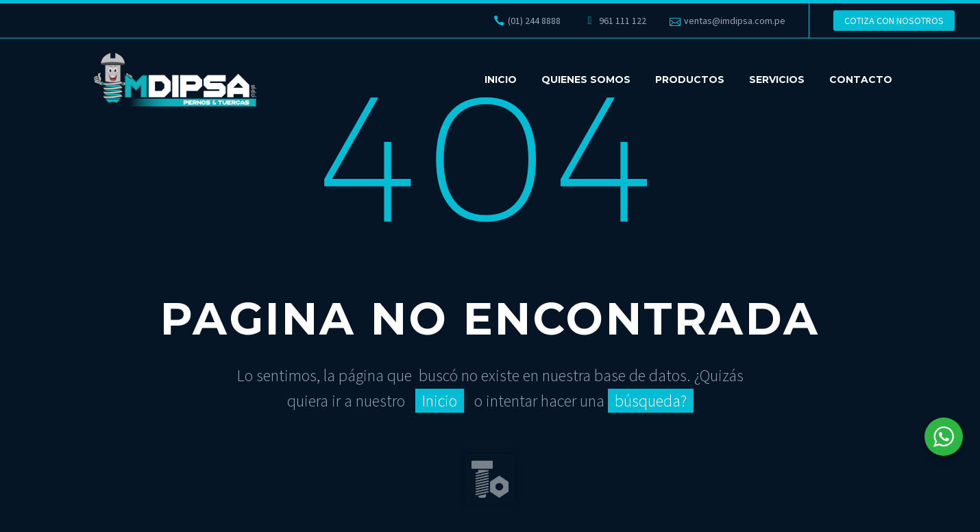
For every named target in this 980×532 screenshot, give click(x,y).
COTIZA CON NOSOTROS (894, 21)
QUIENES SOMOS (586, 80)
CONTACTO (861, 80)
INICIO (501, 80)
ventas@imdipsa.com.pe (735, 21)
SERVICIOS (777, 80)
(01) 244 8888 (534, 21)
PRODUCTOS (690, 80)
